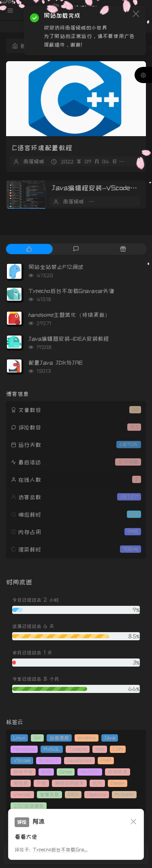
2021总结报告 (29, 806)
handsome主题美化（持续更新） (69, 315)
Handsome (24, 749)
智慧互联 (49, 794)
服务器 (21, 783)
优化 (97, 783)
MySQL (52, 749)
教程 (46, 772)
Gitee (66, 772)
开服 (41, 783)
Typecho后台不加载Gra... (60, 850)
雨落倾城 (34, 161)
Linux (19, 738)
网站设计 (49, 760)
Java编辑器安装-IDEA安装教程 (69, 339)
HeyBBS (90, 772)
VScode (22, 760)
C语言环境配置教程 (42, 148)
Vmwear (22, 794)
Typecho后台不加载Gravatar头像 (71, 291)
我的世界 (118, 772)
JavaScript (79, 760)
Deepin (118, 783)
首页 (22, 46)
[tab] (29, 249)
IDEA (73, 794)
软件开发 (23, 772)
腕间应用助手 (69, 783)
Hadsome (97, 794)
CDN (118, 749)
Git (37, 738)
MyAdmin (124, 794)
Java (110, 738)
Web (100, 749)
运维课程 (59, 738)
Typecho (78, 749)
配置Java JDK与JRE (56, 363)
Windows (87, 738)
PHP (106, 760)
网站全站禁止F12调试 (56, 267)
